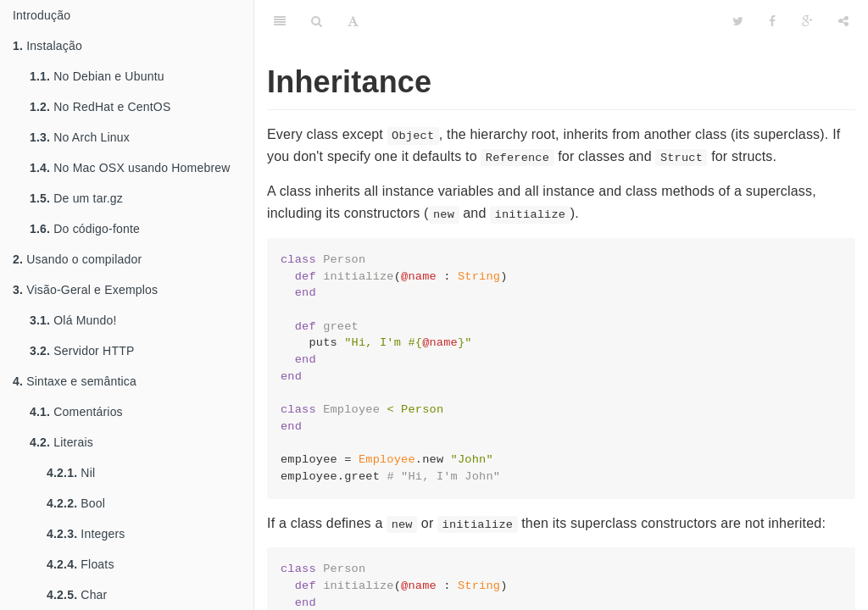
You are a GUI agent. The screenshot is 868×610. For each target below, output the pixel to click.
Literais (61, 442)
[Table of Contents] (280, 21)
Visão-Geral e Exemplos (85, 290)
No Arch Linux (80, 137)
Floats (81, 564)
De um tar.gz (76, 198)
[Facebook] (772, 21)
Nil (71, 473)
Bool (76, 503)
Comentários (76, 412)
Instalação (47, 46)
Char (77, 595)
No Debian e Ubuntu (97, 76)
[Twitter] (738, 21)
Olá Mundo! (73, 320)
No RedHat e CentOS (100, 107)
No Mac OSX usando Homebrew (130, 168)
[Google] (807, 21)
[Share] (843, 21)
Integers (86, 534)
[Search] (317, 21)
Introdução (42, 15)
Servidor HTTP (82, 351)
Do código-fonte (85, 229)
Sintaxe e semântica (75, 381)
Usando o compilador (77, 259)
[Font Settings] (353, 21)
